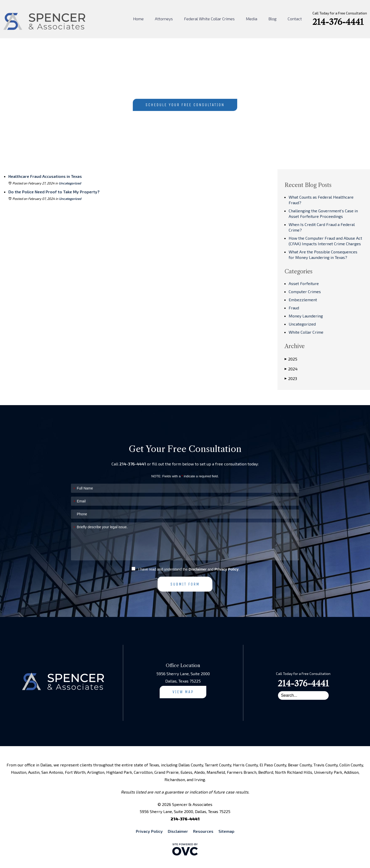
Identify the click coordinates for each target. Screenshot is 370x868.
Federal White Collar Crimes (209, 19)
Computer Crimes (305, 291)
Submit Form (185, 584)
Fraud (294, 308)
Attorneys (164, 19)
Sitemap (226, 831)
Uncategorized (70, 183)
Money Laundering (306, 316)
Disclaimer (198, 569)
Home (138, 19)
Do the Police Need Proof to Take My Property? (54, 192)
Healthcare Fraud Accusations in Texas (45, 176)
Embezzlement (303, 300)
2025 (291, 359)
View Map (183, 692)
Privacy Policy (226, 569)
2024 (291, 369)
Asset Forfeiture (304, 283)
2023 (291, 379)
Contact (295, 19)
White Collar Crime (306, 332)
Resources (203, 831)
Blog (272, 19)
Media (252, 19)
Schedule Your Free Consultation (185, 105)
